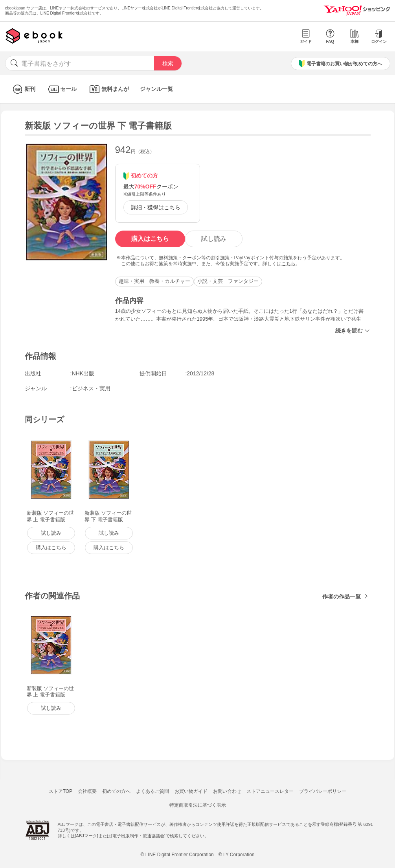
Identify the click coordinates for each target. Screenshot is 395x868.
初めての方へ (116, 791)
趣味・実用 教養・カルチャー (154, 281)
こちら (288, 264)
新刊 (23, 89)
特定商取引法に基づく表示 (198, 805)
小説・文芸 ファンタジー (228, 281)
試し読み (214, 239)
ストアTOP (61, 791)
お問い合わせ (227, 791)
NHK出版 (83, 373)
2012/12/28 (200, 373)
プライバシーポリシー (323, 791)
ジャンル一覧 (156, 89)
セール (62, 89)
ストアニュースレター (270, 791)
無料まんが (108, 89)
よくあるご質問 (152, 791)
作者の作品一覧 (342, 597)
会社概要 (87, 791)
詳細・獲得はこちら (156, 207)
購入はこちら (150, 239)
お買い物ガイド (191, 791)
